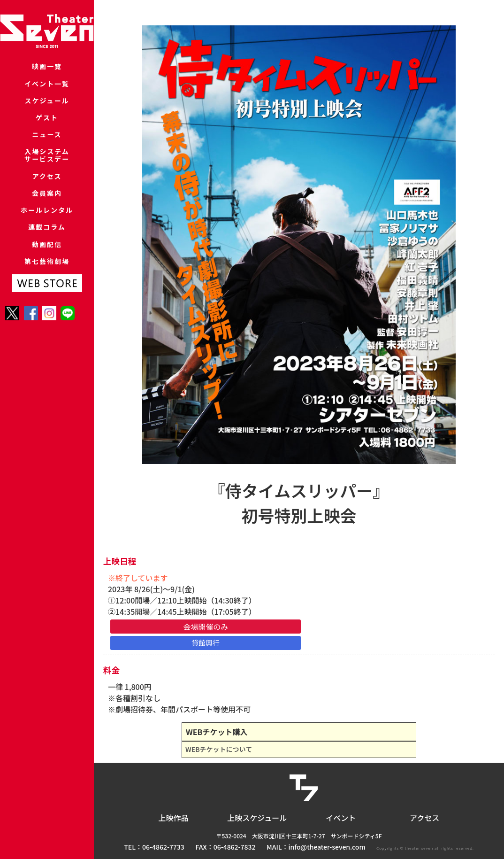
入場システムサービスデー (47, 180)
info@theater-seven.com (327, 847)
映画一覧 (47, 68)
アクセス (47, 205)
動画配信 (47, 291)
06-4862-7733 (163, 847)
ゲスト (47, 133)
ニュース (47, 154)
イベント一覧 (47, 89)
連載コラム (47, 270)
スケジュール (47, 111)
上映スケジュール (257, 818)
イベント (341, 818)
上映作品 (173, 818)
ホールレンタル (47, 248)
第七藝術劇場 (47, 313)
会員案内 (47, 227)
